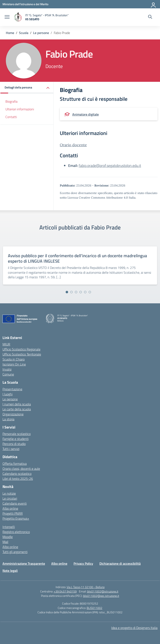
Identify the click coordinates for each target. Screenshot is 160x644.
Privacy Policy (83, 563)
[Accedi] (154, 4)
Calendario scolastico (17, 474)
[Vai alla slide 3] (76, 292)
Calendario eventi (15, 503)
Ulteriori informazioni (20, 109)
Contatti (11, 117)
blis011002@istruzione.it (103, 591)
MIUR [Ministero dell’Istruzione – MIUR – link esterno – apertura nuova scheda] (6, 344)
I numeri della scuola (17, 404)
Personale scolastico (17, 434)
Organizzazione (13, 414)
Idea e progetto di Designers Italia (134, 628)
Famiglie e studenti (16, 439)
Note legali (10, 571)
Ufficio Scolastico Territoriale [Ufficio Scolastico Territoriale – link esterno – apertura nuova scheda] (22, 354)
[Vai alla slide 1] (67, 292)
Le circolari (10, 498)
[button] (27, 88)
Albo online (10, 508)
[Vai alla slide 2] (71, 292)
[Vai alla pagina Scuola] (24, 33)
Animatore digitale (86, 114)
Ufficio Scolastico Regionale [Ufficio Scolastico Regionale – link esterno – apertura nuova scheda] (21, 349)
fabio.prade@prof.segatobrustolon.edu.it (110, 166)
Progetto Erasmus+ (16, 518)
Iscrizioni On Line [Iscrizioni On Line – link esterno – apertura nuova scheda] (14, 364)
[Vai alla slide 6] (90, 292)
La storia (8, 419)
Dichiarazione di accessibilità (120, 563)
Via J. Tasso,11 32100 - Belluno (86, 587)
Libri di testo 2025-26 (18, 479)
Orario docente (73, 145)
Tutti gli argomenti (15, 552)
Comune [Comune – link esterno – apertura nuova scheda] (8, 374)
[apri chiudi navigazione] (7, 17)
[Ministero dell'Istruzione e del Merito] (25, 4)
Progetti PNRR (13, 513)
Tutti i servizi (11, 449)
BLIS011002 (94, 608)
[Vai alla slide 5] (85, 292)
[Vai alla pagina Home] (10, 33)
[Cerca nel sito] (150, 17)
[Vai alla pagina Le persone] (41, 33)
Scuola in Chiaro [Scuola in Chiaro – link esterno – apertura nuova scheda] (14, 359)
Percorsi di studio (14, 444)
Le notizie (9, 493)
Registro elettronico (16, 532)
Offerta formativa (15, 464)
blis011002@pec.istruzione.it (101, 596)
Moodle (8, 537)
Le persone (10, 399)
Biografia (11, 101)
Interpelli (9, 527)
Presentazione (12, 389)
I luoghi (7, 394)
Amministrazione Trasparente (24, 563)
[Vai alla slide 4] (81, 292)
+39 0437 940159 (65, 591)
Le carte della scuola (17, 409)
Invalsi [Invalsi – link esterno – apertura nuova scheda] (7, 369)
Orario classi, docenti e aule (21, 469)
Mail (5, 542)
